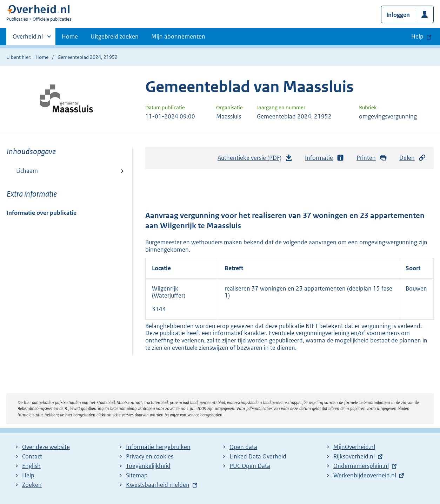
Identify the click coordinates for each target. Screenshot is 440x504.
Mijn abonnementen (178, 36)
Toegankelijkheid (148, 466)
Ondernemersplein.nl (361, 466)
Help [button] (417, 36)
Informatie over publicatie (42, 213)
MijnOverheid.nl (354, 447)
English (31, 466)
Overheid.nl (28, 39)
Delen (413, 158)
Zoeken (32, 485)
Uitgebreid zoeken (115, 36)
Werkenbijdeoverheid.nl (365, 475)
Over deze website (46, 447)
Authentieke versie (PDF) (255, 159)
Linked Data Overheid (258, 456)
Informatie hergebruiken (158, 447)
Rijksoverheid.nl (354, 456)
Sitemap (137, 475)
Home (70, 36)
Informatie (325, 158)
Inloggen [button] (398, 15)
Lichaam (27, 171)
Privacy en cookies (150, 456)
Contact (32, 456)
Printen (372, 158)
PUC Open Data (250, 466)
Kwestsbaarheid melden (158, 485)
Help (28, 475)
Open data (243, 447)
